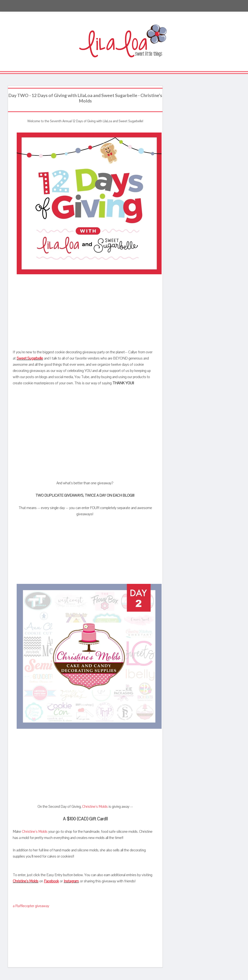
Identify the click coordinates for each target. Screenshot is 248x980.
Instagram (71, 881)
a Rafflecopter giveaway (31, 906)
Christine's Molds (95, 807)
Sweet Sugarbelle (30, 358)
